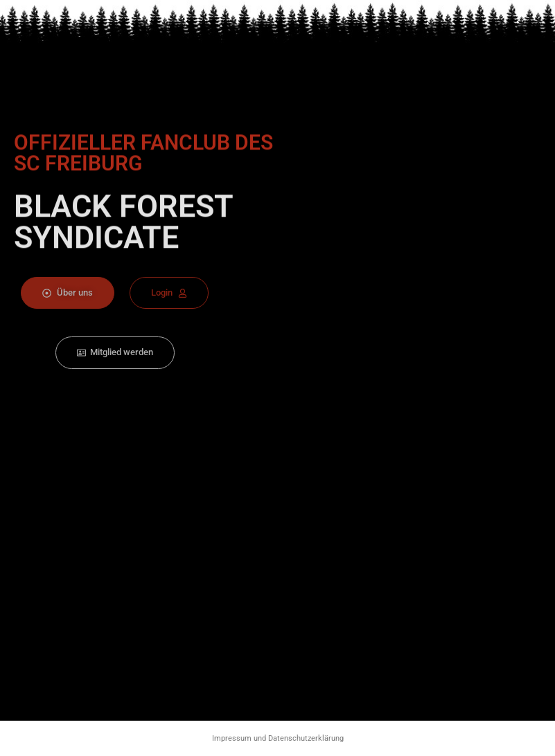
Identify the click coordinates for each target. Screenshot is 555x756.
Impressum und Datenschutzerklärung (278, 738)
